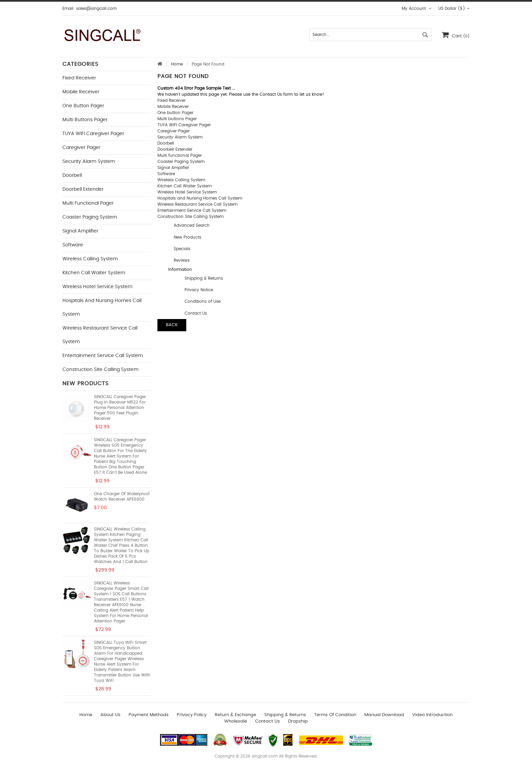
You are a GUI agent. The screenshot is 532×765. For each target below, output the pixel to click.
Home (177, 64)
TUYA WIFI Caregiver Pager (93, 134)
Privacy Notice (199, 290)
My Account (417, 8)
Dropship (298, 721)
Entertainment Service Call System (103, 356)
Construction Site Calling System (100, 370)
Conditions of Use (203, 301)
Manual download (384, 715)
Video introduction (432, 715)
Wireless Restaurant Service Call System (197, 204)
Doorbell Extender (83, 189)
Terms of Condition (335, 715)
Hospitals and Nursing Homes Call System (200, 198)
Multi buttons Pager (85, 120)
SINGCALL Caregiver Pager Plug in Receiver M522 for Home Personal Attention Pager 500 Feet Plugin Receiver (120, 408)
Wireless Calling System (90, 259)
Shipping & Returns (204, 278)
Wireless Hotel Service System (97, 287)
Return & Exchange (235, 715)
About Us (110, 715)
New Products (187, 237)
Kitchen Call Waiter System (94, 273)
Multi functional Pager (88, 203)
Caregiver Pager (81, 148)
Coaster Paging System (90, 217)
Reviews (182, 260)
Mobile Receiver (81, 92)
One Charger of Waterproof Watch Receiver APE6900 (122, 497)
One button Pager (83, 106)
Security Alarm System (89, 162)
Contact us (268, 721)
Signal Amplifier (80, 231)
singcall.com (265, 756)
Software (73, 245)
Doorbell (72, 175)
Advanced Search (192, 225)
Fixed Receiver (79, 78)
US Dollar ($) (454, 8)
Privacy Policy (192, 715)
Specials (182, 249)
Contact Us (196, 313)
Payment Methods (149, 715)
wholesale (236, 721)
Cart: (456, 35)
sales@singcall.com (96, 8)
